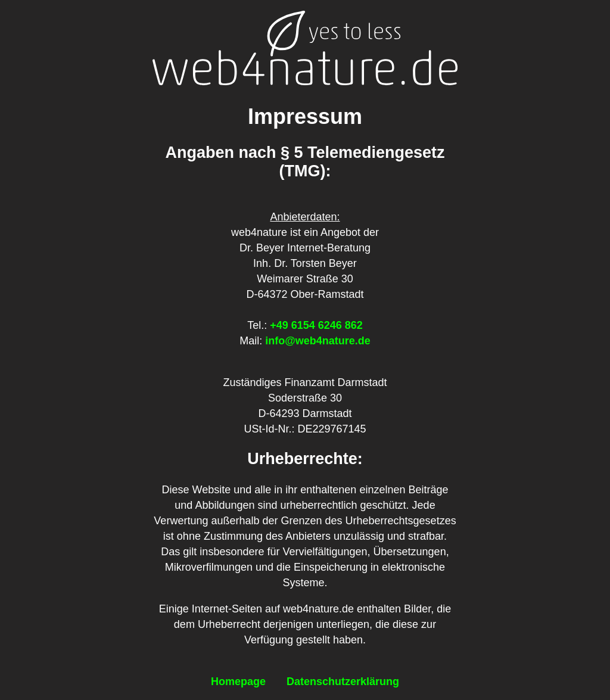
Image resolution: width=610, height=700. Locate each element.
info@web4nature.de (318, 341)
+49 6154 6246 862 (316, 325)
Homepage (238, 682)
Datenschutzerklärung (343, 682)
